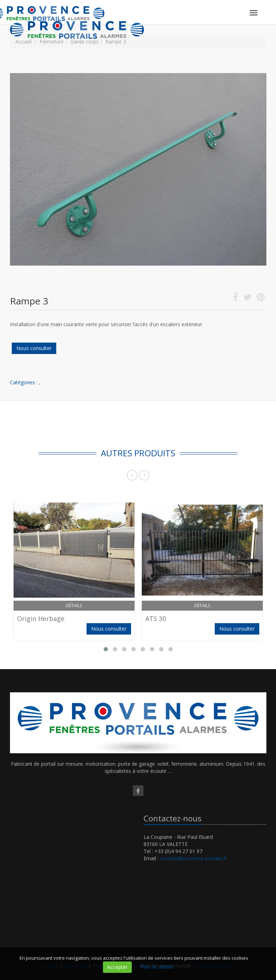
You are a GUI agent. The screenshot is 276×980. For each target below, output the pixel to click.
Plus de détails (157, 967)
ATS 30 (156, 619)
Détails (74, 606)
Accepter (117, 967)
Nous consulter (34, 348)
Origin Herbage (41, 619)
